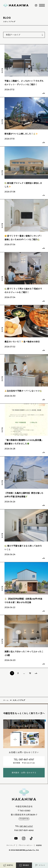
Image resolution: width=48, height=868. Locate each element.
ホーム (6, 700)
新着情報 (41, 849)
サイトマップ (9, 849)
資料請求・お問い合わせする (24, 775)
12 (30, 673)
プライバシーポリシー (26, 849)
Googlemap (24, 821)
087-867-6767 (26, 830)
